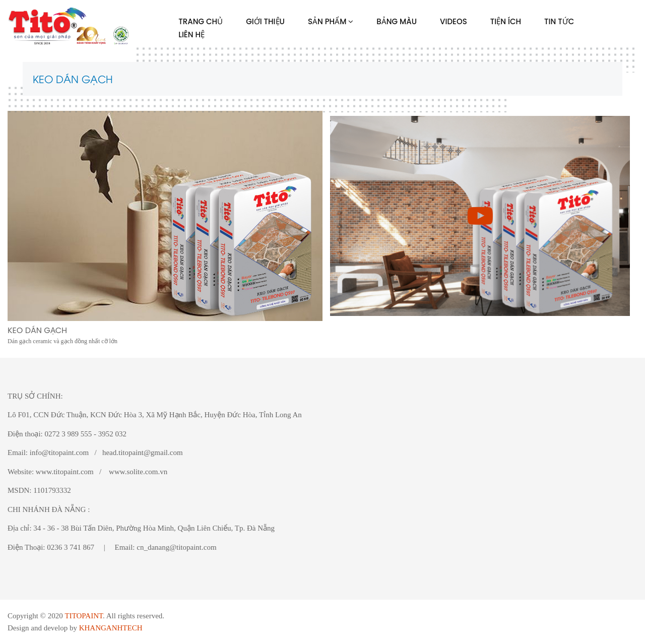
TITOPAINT (84, 616)
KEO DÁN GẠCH (73, 78)
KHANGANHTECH (111, 628)
